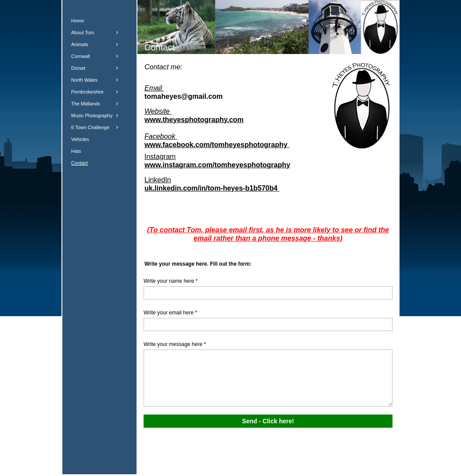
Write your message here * (175, 344)
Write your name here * (171, 281)
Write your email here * (170, 313)
